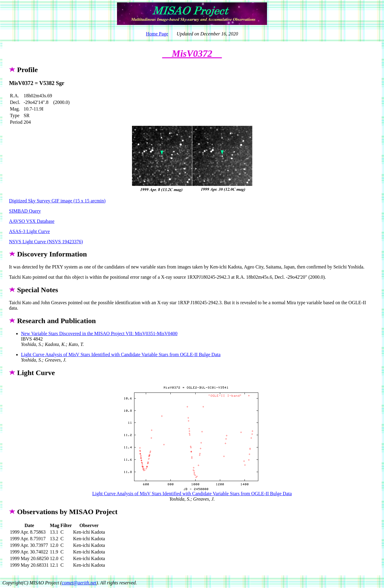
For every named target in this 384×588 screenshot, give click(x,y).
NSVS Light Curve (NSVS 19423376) (46, 242)
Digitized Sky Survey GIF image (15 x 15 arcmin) (57, 201)
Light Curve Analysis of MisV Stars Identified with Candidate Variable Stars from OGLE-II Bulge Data (121, 355)
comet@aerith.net (79, 583)
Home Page (157, 34)
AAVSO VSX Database (32, 221)
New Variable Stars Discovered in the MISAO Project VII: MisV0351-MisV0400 (99, 333)
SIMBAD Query (25, 211)
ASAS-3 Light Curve (29, 231)
